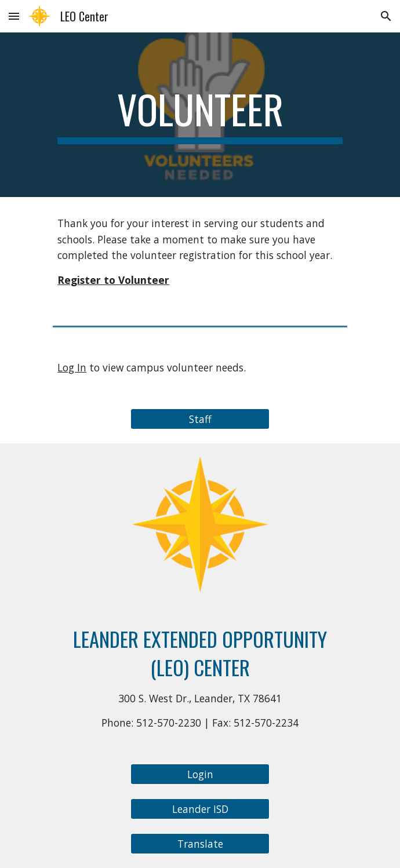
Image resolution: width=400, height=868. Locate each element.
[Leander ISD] (200, 809)
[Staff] (200, 419)
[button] (14, 16)
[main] (200, 115)
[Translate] (200, 844)
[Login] (200, 774)
